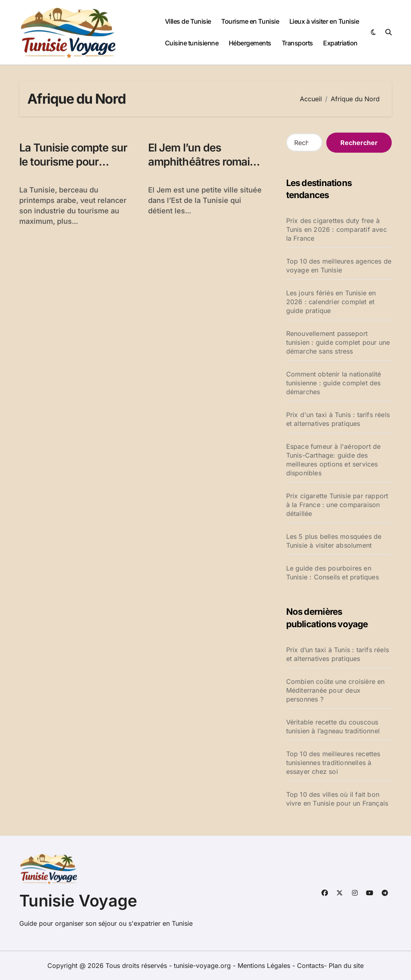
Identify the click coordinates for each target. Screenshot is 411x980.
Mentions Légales (265, 966)
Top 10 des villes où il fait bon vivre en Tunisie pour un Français (337, 799)
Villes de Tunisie (188, 21)
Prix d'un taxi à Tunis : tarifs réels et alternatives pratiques (338, 419)
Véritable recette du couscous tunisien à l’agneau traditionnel (333, 726)
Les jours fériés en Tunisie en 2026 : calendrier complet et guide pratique (331, 302)
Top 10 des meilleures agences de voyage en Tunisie (339, 266)
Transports (297, 43)
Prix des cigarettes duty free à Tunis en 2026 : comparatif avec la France (337, 229)
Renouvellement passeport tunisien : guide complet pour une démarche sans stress (338, 342)
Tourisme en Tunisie (250, 21)
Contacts (310, 966)
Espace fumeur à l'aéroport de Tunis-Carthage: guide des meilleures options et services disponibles (334, 460)
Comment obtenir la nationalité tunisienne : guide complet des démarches (334, 383)
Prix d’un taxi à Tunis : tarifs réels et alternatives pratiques (338, 654)
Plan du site (346, 966)
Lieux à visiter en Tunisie (324, 21)
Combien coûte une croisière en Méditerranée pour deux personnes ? (336, 690)
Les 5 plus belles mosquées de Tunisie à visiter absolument (334, 541)
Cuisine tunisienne (192, 43)
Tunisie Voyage (78, 901)
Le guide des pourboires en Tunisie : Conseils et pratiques (333, 573)
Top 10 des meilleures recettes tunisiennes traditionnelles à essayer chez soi (333, 763)
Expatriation (340, 43)
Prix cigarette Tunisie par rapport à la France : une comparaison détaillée (337, 505)
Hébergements (250, 43)
